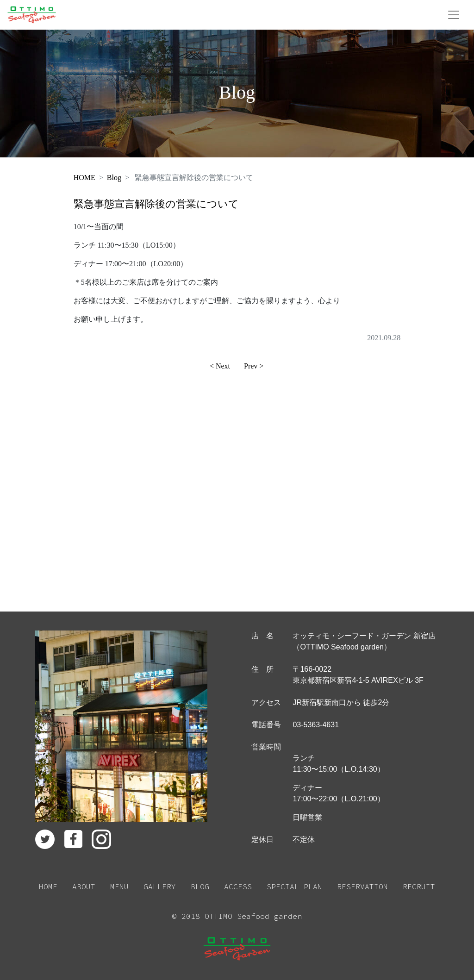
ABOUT (84, 886)
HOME (84, 178)
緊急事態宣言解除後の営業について (156, 204)
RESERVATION (362, 886)
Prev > (254, 366)
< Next (220, 366)
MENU (119, 886)
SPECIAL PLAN (294, 886)
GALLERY (160, 886)
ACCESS (238, 886)
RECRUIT (419, 886)
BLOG (200, 886)
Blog (114, 178)
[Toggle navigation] (454, 15)
